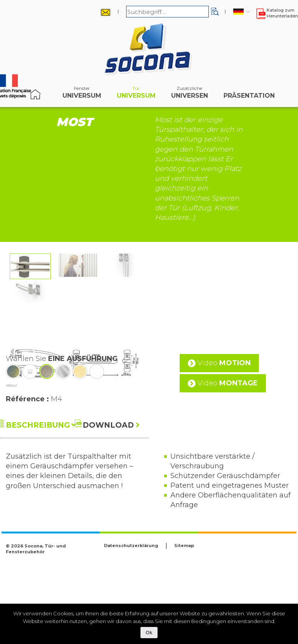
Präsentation (249, 94)
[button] (215, 12)
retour (11, 460)
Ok (149, 633)
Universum (82, 94)
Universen (190, 94)
